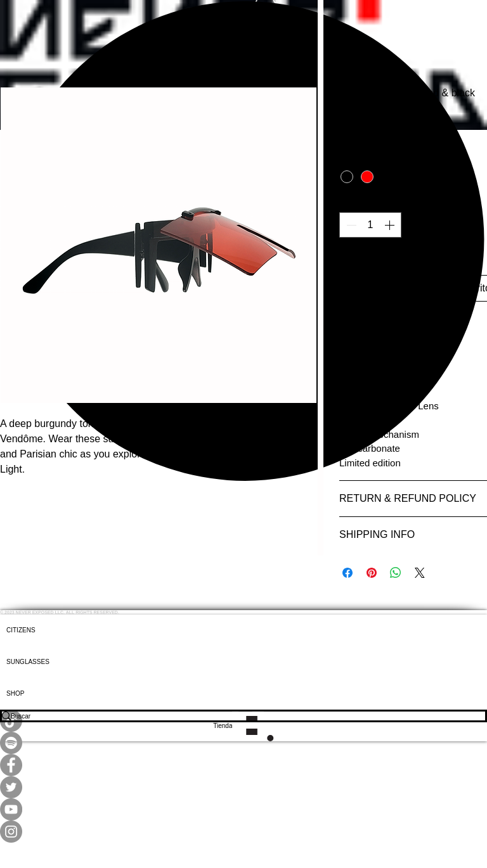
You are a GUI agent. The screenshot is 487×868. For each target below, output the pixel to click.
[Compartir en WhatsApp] (396, 573)
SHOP (15, 693)
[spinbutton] (370, 225)
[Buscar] (235, 716)
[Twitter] (243, 787)
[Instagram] (243, 832)
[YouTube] (243, 809)
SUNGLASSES (28, 662)
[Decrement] (350, 225)
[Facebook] (243, 765)
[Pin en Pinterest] (372, 573)
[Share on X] (420, 573)
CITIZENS (21, 630)
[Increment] (391, 225)
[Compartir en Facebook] (347, 573)
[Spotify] (243, 743)
